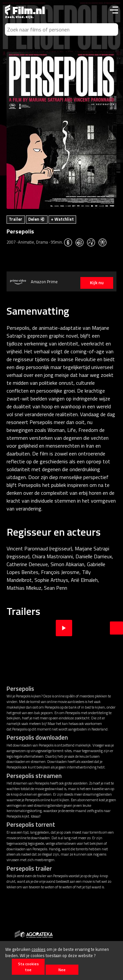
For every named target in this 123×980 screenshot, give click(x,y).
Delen (37, 219)
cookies (39, 949)
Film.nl (25, 10)
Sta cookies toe (28, 967)
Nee (62, 970)
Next (116, 628)
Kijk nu (97, 283)
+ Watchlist (62, 219)
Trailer (16, 219)
